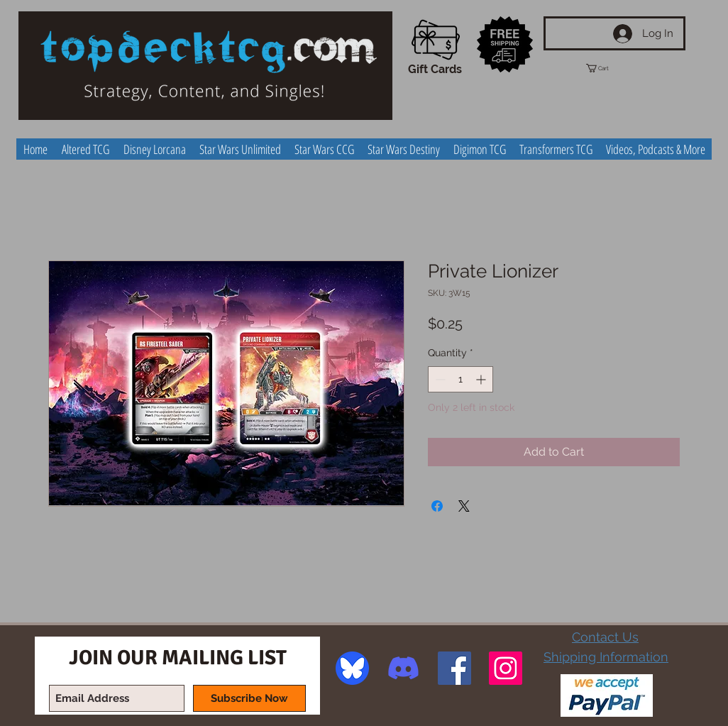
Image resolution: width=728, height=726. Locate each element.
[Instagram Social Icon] (506, 668)
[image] (352, 668)
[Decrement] (439, 379)
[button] (610, 68)
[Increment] (482, 379)
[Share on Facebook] (437, 506)
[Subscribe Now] (249, 698)
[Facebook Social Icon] (454, 668)
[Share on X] (464, 506)
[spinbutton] (460, 379)
